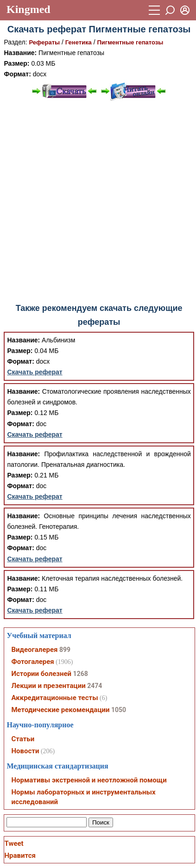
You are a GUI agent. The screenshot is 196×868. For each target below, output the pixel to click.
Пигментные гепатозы (130, 42)
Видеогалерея (34, 650)
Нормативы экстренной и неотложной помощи (89, 780)
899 (65, 650)
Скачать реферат (35, 372)
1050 (119, 710)
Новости (25, 751)
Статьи (23, 739)
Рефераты (45, 42)
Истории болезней (41, 674)
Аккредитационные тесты (54, 698)
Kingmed (28, 9)
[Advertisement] (97, 202)
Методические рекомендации (60, 710)
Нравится (20, 856)
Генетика (79, 42)
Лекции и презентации (48, 686)
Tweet (14, 843)
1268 (81, 674)
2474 (95, 686)
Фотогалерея (32, 662)
